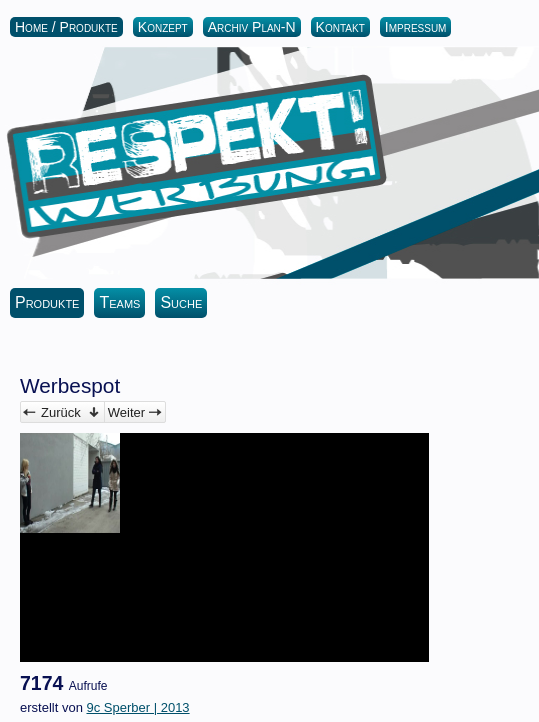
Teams (119, 302)
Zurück (61, 412)
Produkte (47, 302)
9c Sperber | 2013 (137, 707)
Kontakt (340, 27)
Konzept (163, 27)
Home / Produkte (66, 27)
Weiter (126, 412)
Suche (181, 302)
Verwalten (94, 412)
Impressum (416, 27)
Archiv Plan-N (252, 27)
